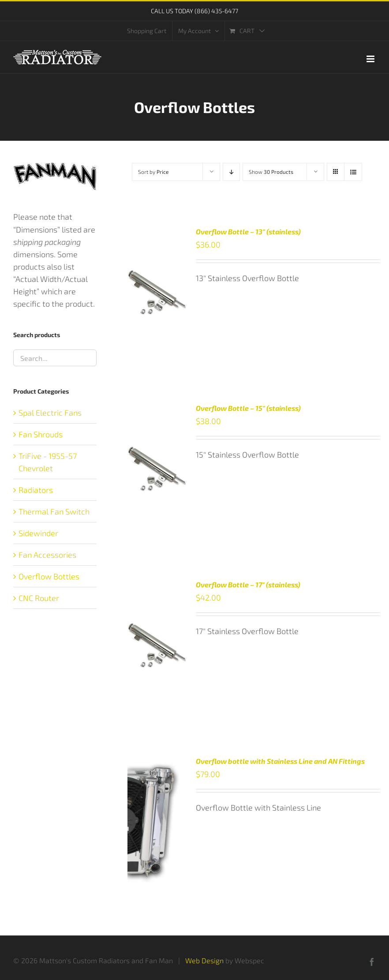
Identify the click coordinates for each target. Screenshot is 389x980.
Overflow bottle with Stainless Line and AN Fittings (280, 761)
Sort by (153, 172)
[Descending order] (231, 172)
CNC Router (39, 598)
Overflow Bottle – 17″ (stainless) (248, 584)
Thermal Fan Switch (54, 511)
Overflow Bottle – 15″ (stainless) (248, 408)
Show (271, 172)
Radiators (36, 490)
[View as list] (353, 172)
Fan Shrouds (41, 434)
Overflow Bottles (49, 576)
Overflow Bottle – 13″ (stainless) (248, 231)
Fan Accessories (47, 555)
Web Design (204, 960)
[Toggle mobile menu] (371, 59)
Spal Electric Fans (50, 413)
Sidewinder (38, 533)
